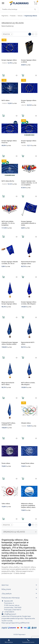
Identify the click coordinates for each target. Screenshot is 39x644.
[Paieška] (19, 9)
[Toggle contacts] (28, 641)
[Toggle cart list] (36, 3)
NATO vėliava (6, 100)
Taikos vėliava (6, 504)
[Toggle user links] (9, 641)
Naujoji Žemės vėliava (28, 463)
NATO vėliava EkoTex (8, 181)
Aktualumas (8, 34)
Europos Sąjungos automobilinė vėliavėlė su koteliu (28, 223)
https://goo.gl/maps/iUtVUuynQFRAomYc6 (15, 623)
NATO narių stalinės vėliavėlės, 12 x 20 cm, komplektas (8, 223)
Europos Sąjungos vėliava (9, 60)
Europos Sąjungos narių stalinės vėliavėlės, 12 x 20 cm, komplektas (29, 183)
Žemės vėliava (6, 463)
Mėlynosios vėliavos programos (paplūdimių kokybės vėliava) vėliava (28, 505)
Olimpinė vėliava (26, 423)
